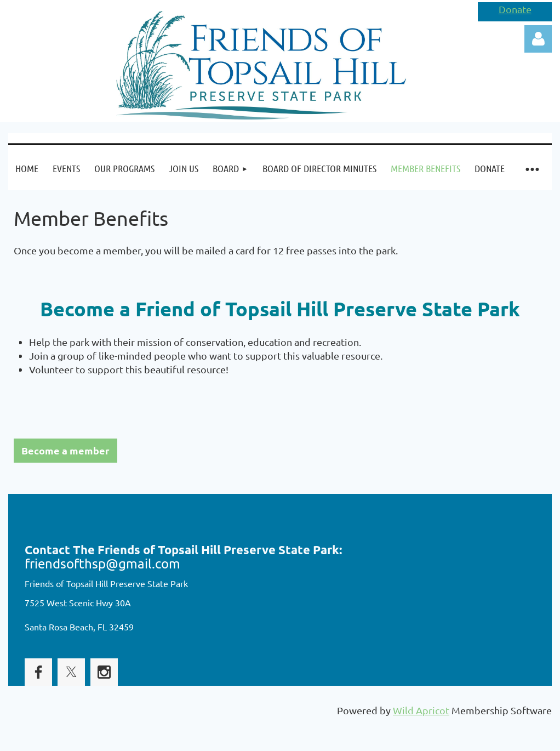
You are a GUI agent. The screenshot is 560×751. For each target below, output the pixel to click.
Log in (538, 39)
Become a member (65, 450)
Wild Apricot (421, 710)
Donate (515, 9)
